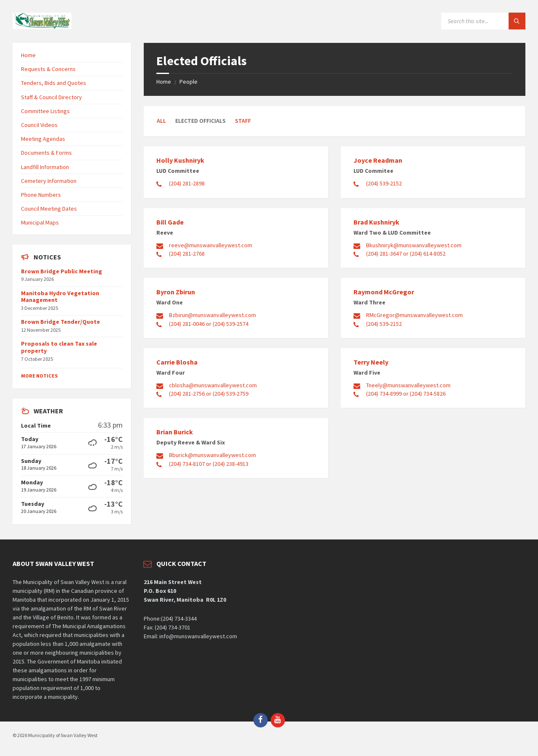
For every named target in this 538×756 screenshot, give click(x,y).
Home (164, 82)
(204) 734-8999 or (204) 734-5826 (406, 394)
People (189, 82)
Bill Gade (170, 222)
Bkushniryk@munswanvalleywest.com (414, 245)
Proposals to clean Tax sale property (59, 347)
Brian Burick (175, 432)
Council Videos (39, 125)
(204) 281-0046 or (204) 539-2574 (209, 324)
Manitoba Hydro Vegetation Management (60, 297)
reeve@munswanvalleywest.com (211, 245)
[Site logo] (42, 26)
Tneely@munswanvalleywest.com (408, 385)
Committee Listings (45, 111)
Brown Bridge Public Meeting (62, 271)
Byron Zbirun (176, 292)
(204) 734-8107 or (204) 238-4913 (209, 464)
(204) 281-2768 (187, 254)
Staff (243, 121)
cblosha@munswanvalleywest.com (213, 385)
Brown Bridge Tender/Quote (61, 322)
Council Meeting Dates (49, 209)
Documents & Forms (46, 153)
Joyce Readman (378, 160)
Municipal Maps (40, 222)
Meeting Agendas (43, 139)
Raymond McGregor (384, 292)
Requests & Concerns (48, 69)
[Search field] (483, 21)
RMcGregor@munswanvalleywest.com (414, 315)
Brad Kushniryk (376, 222)
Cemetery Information (49, 181)
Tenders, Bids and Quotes (54, 83)
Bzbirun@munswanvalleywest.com (212, 315)
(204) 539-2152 (384, 183)
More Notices (39, 376)
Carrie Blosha (177, 362)
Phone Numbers (41, 195)
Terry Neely (371, 362)
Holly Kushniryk (180, 160)
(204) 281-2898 (187, 183)
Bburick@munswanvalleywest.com (212, 455)
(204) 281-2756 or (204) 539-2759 (209, 394)
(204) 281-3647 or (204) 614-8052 (406, 254)
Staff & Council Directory (51, 97)
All (161, 121)
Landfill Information (45, 167)
